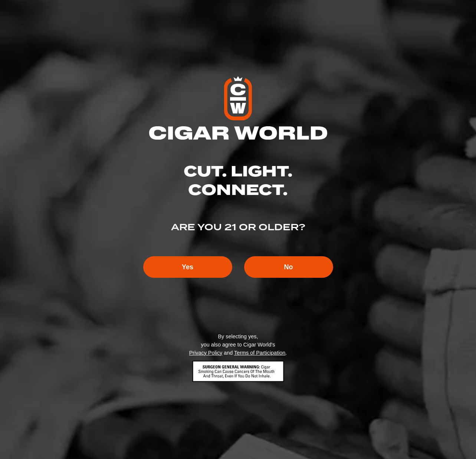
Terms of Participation (260, 353)
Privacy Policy (206, 353)
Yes (188, 267)
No (289, 267)
